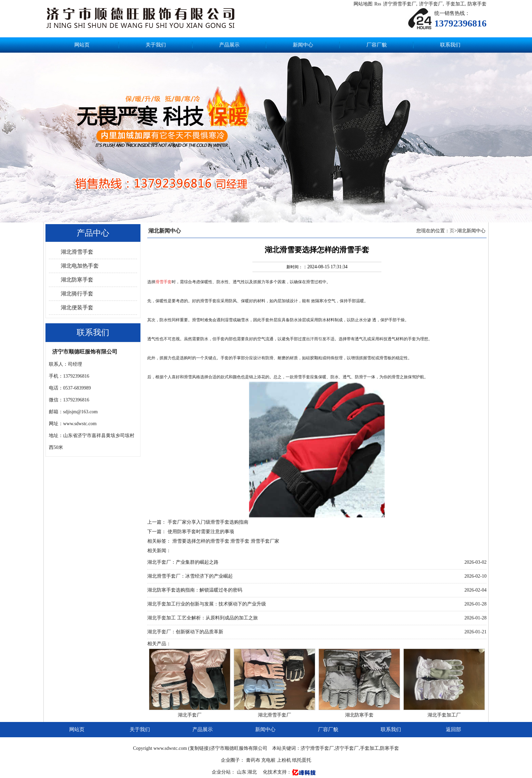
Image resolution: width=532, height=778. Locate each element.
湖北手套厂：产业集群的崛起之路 (183, 562)
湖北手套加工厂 (444, 715)
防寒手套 (477, 4)
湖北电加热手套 (80, 266)
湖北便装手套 (77, 307)
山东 (242, 772)
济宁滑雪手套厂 (400, 4)
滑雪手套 (240, 541)
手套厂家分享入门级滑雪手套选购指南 (208, 522)
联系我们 (450, 45)
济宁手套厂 (431, 4)
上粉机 (284, 760)
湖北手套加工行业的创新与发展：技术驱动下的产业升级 (207, 604)
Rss (378, 4)
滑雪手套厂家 (265, 541)
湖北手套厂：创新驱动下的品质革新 (185, 632)
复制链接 (199, 748)
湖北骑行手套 (77, 294)
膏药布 (253, 760)
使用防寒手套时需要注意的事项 (201, 532)
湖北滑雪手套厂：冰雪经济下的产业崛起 (190, 576)
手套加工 (455, 4)
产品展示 (229, 45)
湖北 (253, 772)
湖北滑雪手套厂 (274, 715)
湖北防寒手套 (77, 280)
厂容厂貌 (377, 45)
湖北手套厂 (190, 715)
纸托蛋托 (302, 760)
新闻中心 (303, 45)
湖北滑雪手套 (77, 252)
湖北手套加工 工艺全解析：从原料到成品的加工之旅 (203, 618)
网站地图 (363, 4)
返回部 (453, 729)
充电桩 (268, 760)
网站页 (82, 45)
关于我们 (156, 45)
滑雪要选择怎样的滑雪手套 (202, 541)
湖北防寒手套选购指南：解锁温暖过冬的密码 (195, 590)
